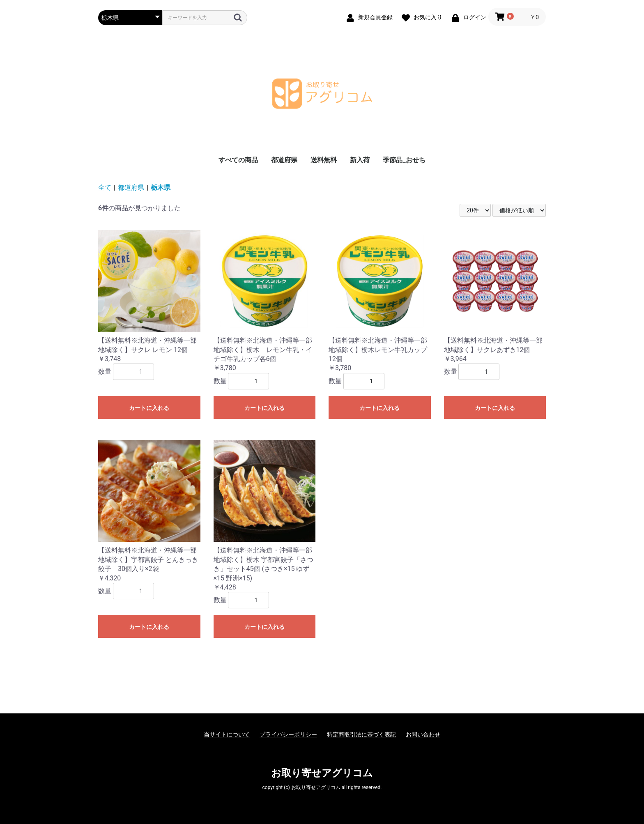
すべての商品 (238, 160)
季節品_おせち (404, 160)
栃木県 (161, 188)
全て (105, 188)
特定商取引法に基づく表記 (361, 734)
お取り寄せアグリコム (322, 773)
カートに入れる (149, 408)
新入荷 (360, 160)
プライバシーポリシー (288, 734)
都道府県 (284, 160)
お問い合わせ (423, 734)
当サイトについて (227, 734)
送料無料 (324, 160)
